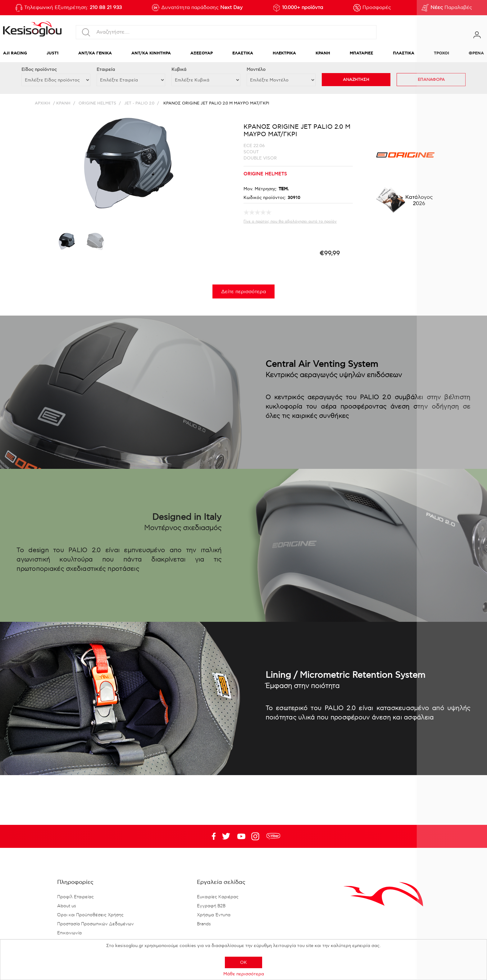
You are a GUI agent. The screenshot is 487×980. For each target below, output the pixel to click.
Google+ (257, 836)
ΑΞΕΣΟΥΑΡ (202, 53)
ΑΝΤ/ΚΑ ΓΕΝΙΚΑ (95, 53)
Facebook (211, 836)
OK (243, 962)
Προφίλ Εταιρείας (75, 897)
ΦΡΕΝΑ (476, 53)
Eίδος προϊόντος (39, 69)
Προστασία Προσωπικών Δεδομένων (96, 924)
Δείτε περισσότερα (243, 292)
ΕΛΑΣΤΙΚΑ (243, 53)
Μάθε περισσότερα (244, 974)
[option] (66, 243)
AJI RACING (15, 53)
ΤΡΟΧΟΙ (441, 53)
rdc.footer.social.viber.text (273, 836)
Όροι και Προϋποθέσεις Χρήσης (90, 915)
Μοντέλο (256, 69)
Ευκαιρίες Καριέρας (218, 897)
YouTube (226, 836)
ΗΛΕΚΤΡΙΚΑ (284, 53)
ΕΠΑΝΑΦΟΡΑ (431, 80)
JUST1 (53, 53)
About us (67, 906)
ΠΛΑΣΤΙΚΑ (404, 53)
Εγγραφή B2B (211, 906)
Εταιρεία (106, 69)
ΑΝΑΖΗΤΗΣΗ (356, 80)
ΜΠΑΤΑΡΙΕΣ (362, 53)
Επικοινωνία (69, 933)
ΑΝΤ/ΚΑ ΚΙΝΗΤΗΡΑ (151, 53)
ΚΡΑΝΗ (323, 53)
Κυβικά (179, 69)
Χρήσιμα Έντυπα (214, 915)
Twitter (241, 836)
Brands (204, 924)
